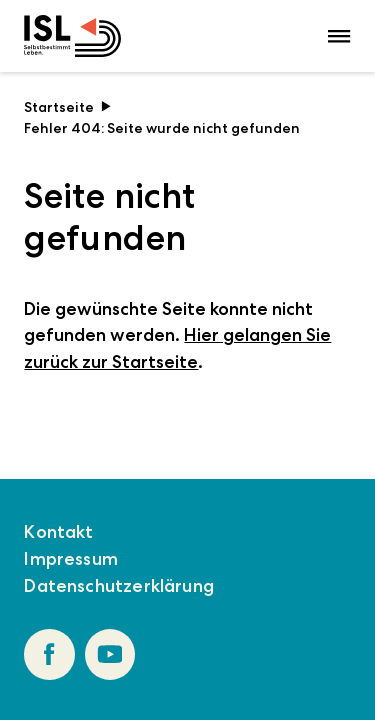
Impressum (71, 559)
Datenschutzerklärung (119, 586)
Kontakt (58, 532)
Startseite (67, 107)
